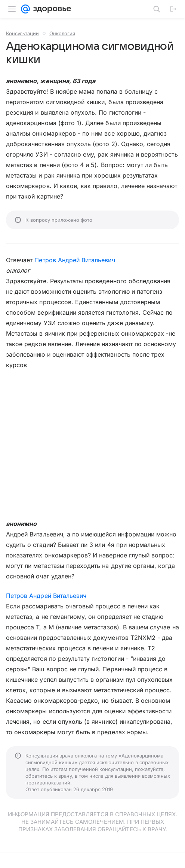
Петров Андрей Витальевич (75, 260)
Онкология (62, 33)
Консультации (22, 33)
